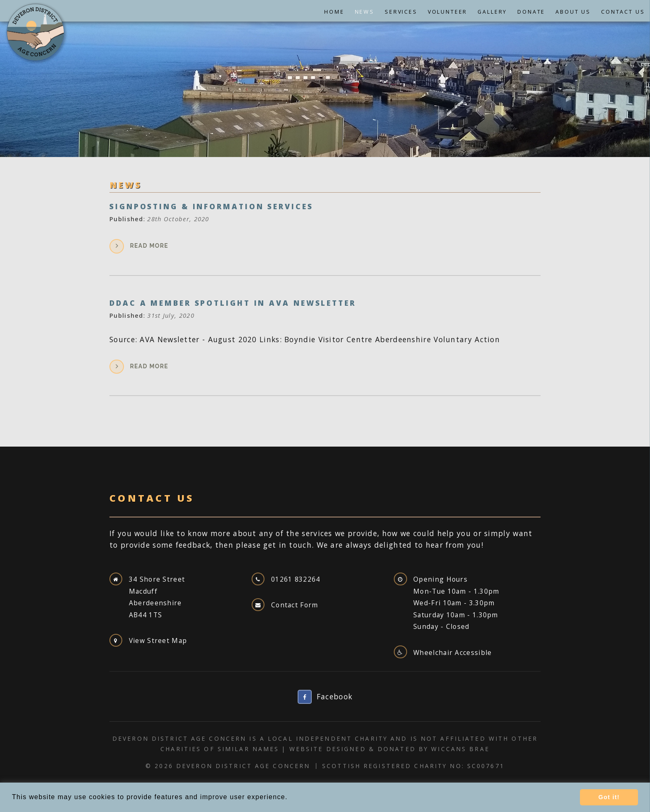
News (365, 12)
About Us (573, 12)
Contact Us (623, 12)
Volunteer (447, 12)
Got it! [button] (609, 797)
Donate (531, 12)
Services (401, 12)
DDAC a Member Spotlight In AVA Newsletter (233, 303)
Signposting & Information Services (211, 206)
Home (334, 12)
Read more (149, 246)
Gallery (492, 12)
